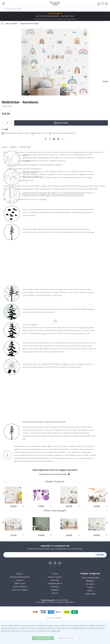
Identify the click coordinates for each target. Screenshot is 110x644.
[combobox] (55, 9)
